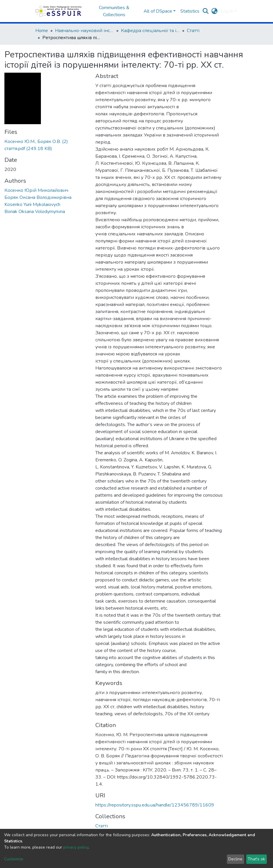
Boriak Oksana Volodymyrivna (35, 212)
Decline (235, 859)
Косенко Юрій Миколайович (36, 190)
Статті (193, 31)
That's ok (256, 859)
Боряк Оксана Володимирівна (38, 197)
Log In (227, 11)
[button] (215, 11)
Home (42, 31)
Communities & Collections (114, 11)
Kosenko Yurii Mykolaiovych (32, 204)
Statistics (190, 11)
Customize (14, 859)
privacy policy (76, 847)
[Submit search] (206, 11)
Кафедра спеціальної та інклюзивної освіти (150, 31)
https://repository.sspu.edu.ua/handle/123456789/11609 (155, 805)
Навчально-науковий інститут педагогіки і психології (84, 31)
